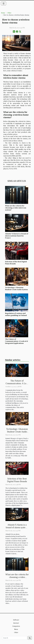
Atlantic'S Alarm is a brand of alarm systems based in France (17, 236)
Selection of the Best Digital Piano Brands (16, 263)
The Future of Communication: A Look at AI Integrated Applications (17, 341)
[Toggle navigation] (4, 3)
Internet (16, 623)
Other (9, 13)
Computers (16, 626)
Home (3, 13)
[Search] (15, 638)
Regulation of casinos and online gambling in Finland (16, 314)
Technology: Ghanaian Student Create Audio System (16, 288)
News (16, 629)
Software (16, 620)
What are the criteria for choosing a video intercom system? (16, 208)
